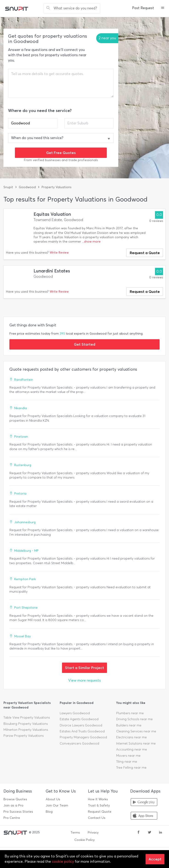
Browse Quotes (15, 799)
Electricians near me (131, 737)
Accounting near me (132, 749)
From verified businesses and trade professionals (61, 160)
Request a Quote (145, 253)
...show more (91, 242)
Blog (49, 812)
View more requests (84, 680)
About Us (53, 799)
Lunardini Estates (52, 271)
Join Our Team (57, 805)
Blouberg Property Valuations (26, 724)
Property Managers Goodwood (83, 737)
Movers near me (128, 756)
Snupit (8, 187)
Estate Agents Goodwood (79, 719)
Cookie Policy (84, 840)
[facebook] (138, 833)
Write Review (59, 253)
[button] (163, 8)
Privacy (93, 833)
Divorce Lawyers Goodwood (81, 725)
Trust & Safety (99, 805)
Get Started (85, 344)
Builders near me (129, 725)
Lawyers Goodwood (75, 713)
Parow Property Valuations (24, 736)
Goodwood (27, 187)
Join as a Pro (13, 805)
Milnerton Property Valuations (26, 730)
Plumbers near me (130, 713)
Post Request (143, 8)
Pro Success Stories (18, 812)
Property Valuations (56, 187)
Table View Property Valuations (27, 718)
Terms (75, 833)
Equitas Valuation (52, 214)
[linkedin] (161, 833)
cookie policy (63, 861)
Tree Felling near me (131, 768)
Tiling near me (127, 762)
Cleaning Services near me (136, 731)
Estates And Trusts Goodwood (82, 731)
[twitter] (149, 833)
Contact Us (97, 818)
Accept (155, 859)
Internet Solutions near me (136, 743)
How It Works (98, 799)
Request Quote (100, 812)
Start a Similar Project (84, 668)
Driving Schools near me (134, 719)
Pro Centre (12, 818)
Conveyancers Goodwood (79, 743)
